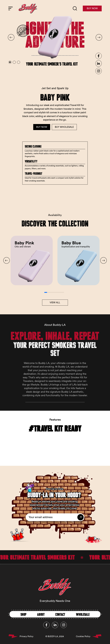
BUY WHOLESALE (64, 127)
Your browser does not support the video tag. (55, 438)
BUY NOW (92, 8)
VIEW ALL (55, 303)
